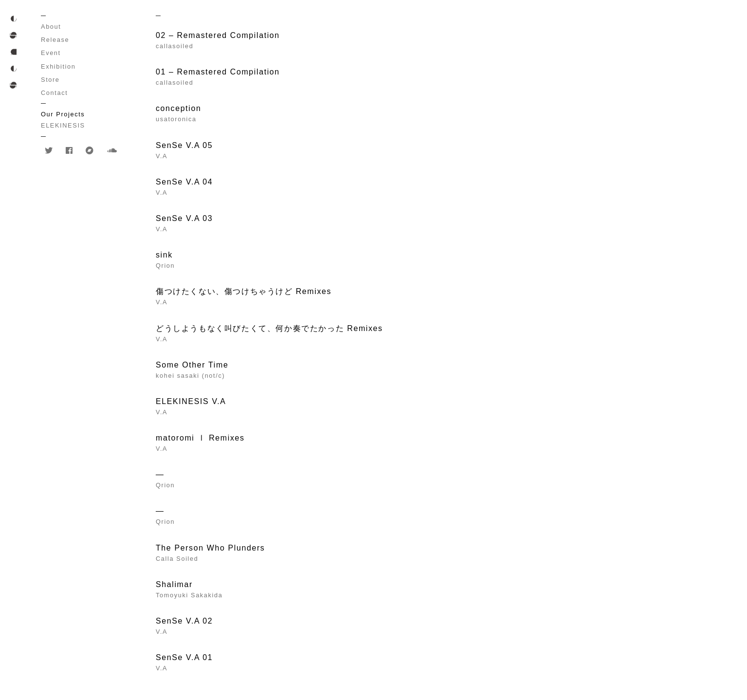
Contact (54, 93)
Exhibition (58, 66)
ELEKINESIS (63, 125)
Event (51, 53)
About (51, 27)
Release (55, 40)
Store (50, 80)
